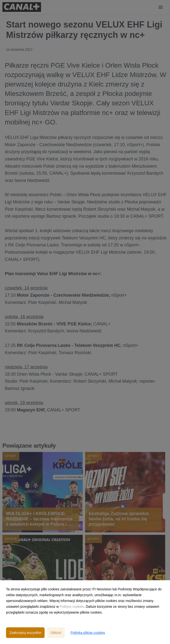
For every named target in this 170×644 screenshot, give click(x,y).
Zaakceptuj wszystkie (25, 633)
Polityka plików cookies (88, 633)
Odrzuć (56, 633)
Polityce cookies (72, 607)
